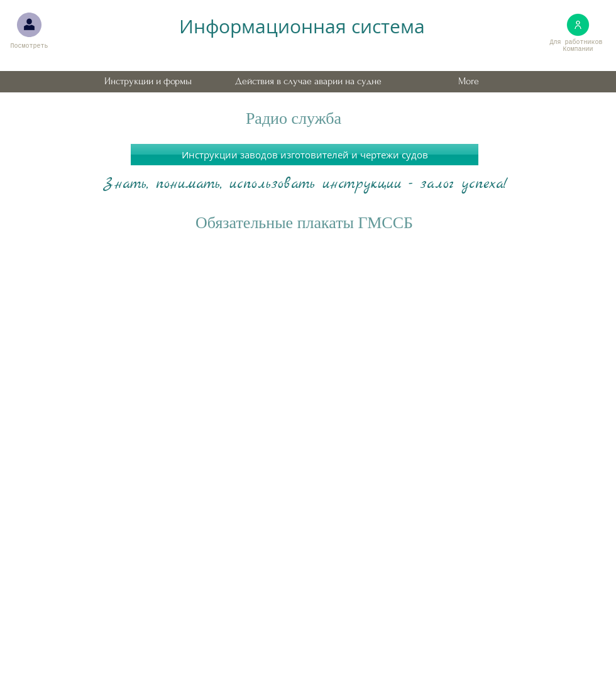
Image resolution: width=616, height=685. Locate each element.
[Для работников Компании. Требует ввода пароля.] (578, 25)
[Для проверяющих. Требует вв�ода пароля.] (29, 25)
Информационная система (302, 26)
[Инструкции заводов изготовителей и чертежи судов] (305, 155)
